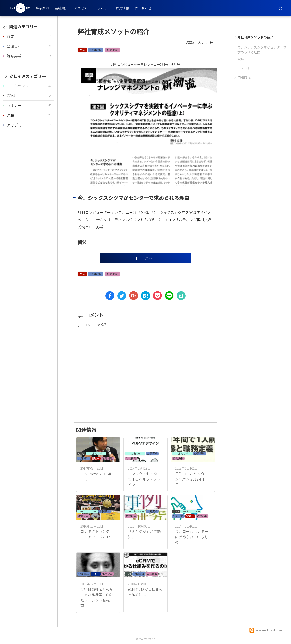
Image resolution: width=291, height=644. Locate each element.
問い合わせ (143, 8)
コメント (244, 68)
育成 (82, 50)
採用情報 (122, 8)
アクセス (81, 8)
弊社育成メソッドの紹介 (255, 37)
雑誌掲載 (112, 50)
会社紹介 (62, 8)
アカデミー (102, 8)
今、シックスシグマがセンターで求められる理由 (262, 50)
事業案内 (42, 8)
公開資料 (96, 50)
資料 (241, 59)
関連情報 (244, 77)
